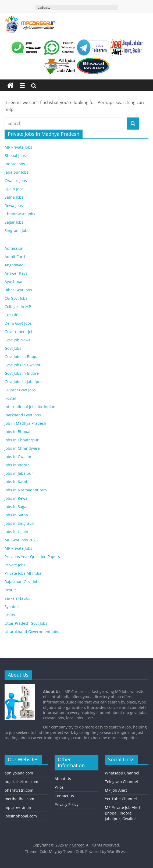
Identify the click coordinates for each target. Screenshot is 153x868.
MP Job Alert (116, 790)
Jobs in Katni (16, 482)
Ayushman (14, 282)
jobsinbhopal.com (21, 816)
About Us (63, 779)
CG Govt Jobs (16, 298)
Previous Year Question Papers (32, 557)
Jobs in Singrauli (19, 523)
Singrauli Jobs (17, 231)
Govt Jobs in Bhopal (22, 357)
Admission (14, 248)
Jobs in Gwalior (18, 457)
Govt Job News (17, 340)
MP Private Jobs (18, 147)
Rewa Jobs (14, 206)
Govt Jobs (13, 348)
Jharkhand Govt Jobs (23, 415)
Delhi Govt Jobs (18, 323)
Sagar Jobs (14, 222)
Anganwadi (15, 265)
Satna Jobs (14, 197)
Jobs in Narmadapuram (26, 490)
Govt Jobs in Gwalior (23, 365)
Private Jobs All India (23, 573)
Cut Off (11, 315)
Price (59, 787)
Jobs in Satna (16, 515)
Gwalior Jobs (16, 181)
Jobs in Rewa (16, 498)
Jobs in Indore (17, 465)
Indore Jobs (15, 164)
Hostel (10, 398)
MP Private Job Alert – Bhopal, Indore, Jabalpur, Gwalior (124, 813)
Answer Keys (16, 273)
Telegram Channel (121, 782)
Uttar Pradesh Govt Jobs (26, 623)
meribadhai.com (19, 799)
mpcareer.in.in (18, 807)
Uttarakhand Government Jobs (32, 632)
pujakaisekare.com (21, 782)
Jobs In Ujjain (16, 532)
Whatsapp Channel (122, 773)
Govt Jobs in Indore (22, 373)
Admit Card (15, 257)
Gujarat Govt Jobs (20, 390)
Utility (10, 615)
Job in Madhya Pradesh (25, 423)
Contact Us (64, 796)
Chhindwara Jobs (20, 214)
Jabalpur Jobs (17, 172)
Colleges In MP (18, 307)
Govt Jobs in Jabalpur (23, 382)
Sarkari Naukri (17, 598)
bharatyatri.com (19, 790)
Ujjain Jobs (14, 189)
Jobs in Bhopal (17, 432)
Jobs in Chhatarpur (22, 440)
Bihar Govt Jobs (18, 290)
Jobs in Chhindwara (22, 448)
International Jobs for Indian (30, 407)
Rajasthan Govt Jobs (22, 582)
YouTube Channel (121, 799)
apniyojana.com (19, 773)
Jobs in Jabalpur (19, 473)
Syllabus (12, 607)
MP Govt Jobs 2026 (21, 540)
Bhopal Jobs (15, 156)
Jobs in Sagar (16, 507)
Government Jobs (20, 332)
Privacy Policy (67, 804)
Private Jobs (15, 565)
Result (10, 590)
